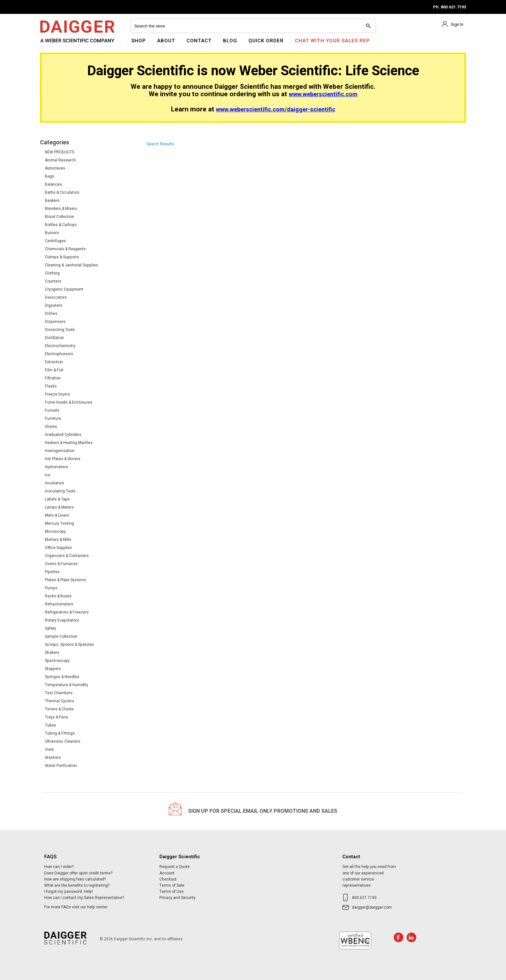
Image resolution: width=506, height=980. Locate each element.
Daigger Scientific (58, 45)
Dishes (51, 314)
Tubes (51, 725)
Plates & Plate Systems (66, 580)
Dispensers (55, 322)
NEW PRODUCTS (60, 152)
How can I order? (59, 867)
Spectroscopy (57, 661)
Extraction (54, 362)
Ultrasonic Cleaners (63, 741)
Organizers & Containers (67, 556)
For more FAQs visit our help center (76, 907)
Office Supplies (58, 548)
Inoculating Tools (60, 491)
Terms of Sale (172, 885)
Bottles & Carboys (61, 225)
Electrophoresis (59, 354)
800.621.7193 (364, 898)
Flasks (51, 386)
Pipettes (52, 572)
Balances (53, 184)
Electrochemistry (60, 346)
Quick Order (266, 41)
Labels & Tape (57, 499)
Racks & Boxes (58, 596)
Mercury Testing (59, 523)
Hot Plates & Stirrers (63, 459)
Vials (49, 749)
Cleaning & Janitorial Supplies (71, 265)
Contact (199, 41)
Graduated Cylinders (63, 435)
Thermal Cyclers (60, 701)
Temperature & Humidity (66, 685)
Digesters (54, 305)
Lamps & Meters (59, 507)
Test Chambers (59, 693)
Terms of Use (172, 892)
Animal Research (60, 160)
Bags (50, 176)
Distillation (54, 338)
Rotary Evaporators (62, 620)
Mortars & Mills (58, 540)
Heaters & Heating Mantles (69, 443)
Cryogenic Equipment (64, 289)
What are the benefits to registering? (77, 885)
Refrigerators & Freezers (67, 612)
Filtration (53, 378)
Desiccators (56, 297)
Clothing (52, 273)
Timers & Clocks (59, 709)
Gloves (51, 427)
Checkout (168, 879)
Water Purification (61, 766)
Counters (53, 281)
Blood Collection (60, 217)
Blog (230, 41)
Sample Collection (61, 636)
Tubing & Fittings (60, 733)
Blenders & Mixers (61, 209)
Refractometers (59, 604)
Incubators (55, 483)
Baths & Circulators (62, 192)
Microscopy (55, 531)
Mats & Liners (57, 515)
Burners (52, 233)
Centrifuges (55, 241)
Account (167, 873)
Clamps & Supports (62, 257)
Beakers (52, 201)
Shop (139, 41)
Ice (48, 475)
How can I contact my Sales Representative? (84, 898)
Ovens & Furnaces (61, 564)
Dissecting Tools (60, 330)
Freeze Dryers (57, 394)
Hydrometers (56, 467)
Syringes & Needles (62, 677)
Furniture (53, 418)
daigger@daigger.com (372, 907)
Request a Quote (175, 867)
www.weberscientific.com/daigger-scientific (276, 110)
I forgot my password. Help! (69, 892)
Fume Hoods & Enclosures (69, 402)
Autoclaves (55, 168)
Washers (53, 758)
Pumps (51, 588)
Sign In (457, 24)
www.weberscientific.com (323, 94)
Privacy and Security (177, 898)
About (166, 41)
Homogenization (60, 451)
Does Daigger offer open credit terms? (78, 873)
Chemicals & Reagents (65, 249)
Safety (51, 628)
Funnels (52, 410)
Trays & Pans (56, 717)
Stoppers (53, 669)
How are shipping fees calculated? (75, 879)
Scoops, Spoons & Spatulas (69, 645)
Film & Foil (54, 370)
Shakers (52, 653)
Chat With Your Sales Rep (332, 41)
